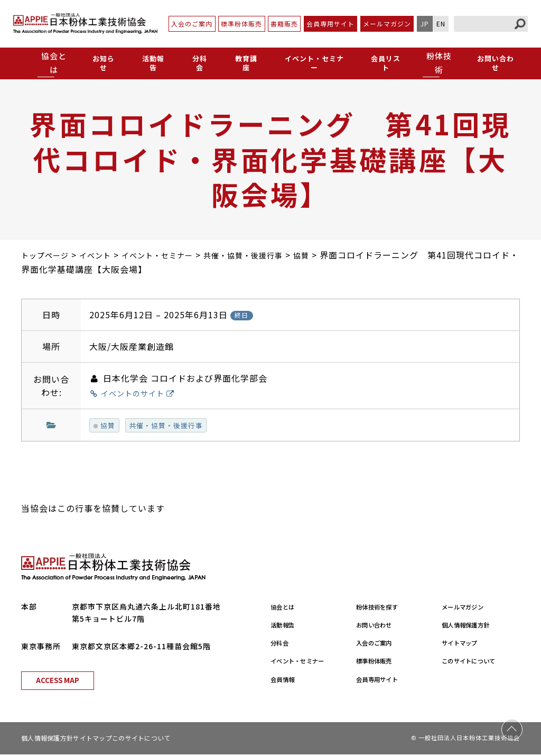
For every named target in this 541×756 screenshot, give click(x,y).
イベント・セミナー (311, 63)
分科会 (197, 63)
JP (425, 24)
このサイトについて (477, 662)
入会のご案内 (192, 24)
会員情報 (286, 680)
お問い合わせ (495, 63)
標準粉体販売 (241, 24)
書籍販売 (284, 24)
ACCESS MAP (58, 682)
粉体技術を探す (384, 607)
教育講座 (241, 63)
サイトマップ (465, 644)
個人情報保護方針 (473, 626)
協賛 (105, 425)
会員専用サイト (330, 24)
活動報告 (152, 63)
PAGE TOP (512, 727)
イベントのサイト (138, 393)
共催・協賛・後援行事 (172, 425)
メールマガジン (387, 24)
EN (441, 24)
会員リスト (385, 63)
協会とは (286, 607)
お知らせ (103, 63)
